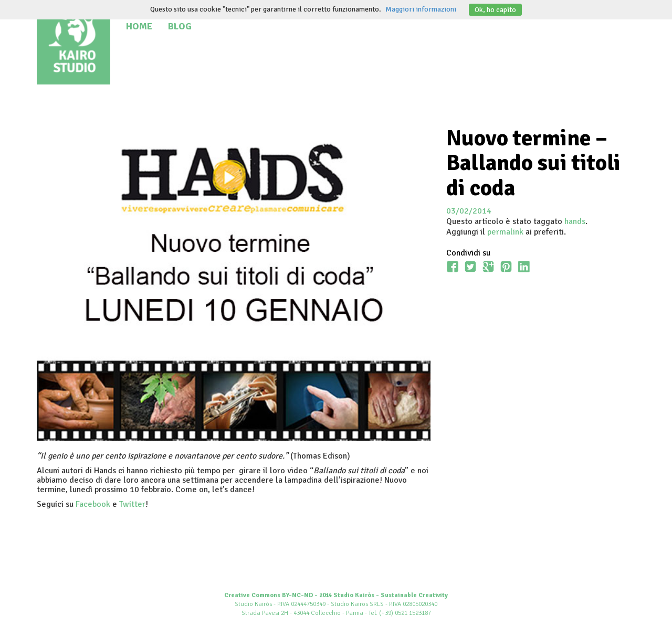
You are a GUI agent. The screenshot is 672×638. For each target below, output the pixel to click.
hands (575, 221)
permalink (505, 232)
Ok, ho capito (495, 10)
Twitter (132, 504)
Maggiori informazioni (421, 9)
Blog (180, 26)
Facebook (93, 504)
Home (139, 26)
